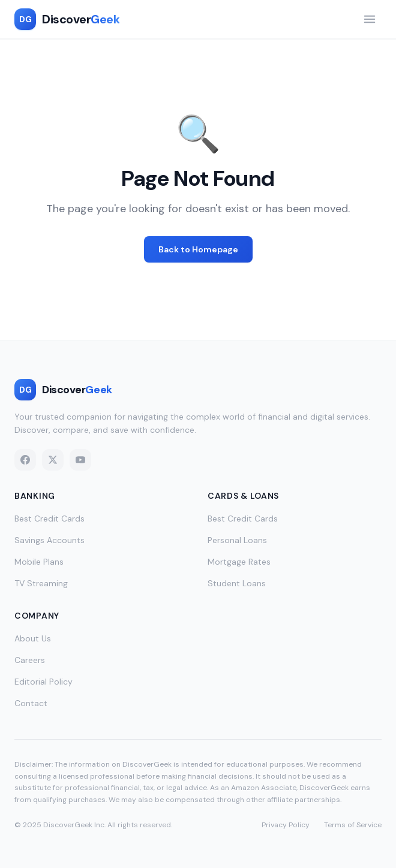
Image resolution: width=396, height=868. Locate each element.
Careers (30, 660)
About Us (33, 638)
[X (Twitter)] (53, 460)
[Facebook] (25, 460)
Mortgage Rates (239, 562)
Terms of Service (353, 825)
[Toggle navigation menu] (370, 19)
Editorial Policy (43, 682)
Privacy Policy (286, 825)
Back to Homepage (198, 249)
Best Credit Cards (49, 519)
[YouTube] (80, 460)
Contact (31, 703)
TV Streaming (41, 583)
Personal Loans (237, 540)
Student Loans (237, 583)
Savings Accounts (49, 540)
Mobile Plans (39, 562)
